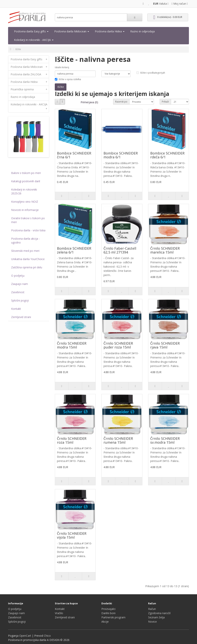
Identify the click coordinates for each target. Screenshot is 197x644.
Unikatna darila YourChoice (28, 259)
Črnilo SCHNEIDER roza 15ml (72, 440)
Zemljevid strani (21, 317)
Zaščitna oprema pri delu (27, 267)
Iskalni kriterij (62, 67)
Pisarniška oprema (30, 89)
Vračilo (59, 613)
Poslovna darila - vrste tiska (28, 230)
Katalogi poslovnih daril (26, 181)
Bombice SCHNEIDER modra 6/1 (121, 155)
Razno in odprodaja (142, 31)
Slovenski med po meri (25, 251)
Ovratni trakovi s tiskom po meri (28, 220)
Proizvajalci (108, 609)
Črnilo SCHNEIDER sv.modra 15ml (165, 440)
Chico (47, 636)
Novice (152, 622)
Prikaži (165, 102)
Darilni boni (108, 613)
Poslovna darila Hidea (110, 31)
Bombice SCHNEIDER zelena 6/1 (74, 250)
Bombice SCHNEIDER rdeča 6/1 (167, 155)
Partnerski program (113, 617)
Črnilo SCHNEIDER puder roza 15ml (118, 345)
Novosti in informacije (25, 210)
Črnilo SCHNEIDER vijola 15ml (72, 535)
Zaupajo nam (20, 284)
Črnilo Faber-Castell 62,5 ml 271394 (120, 250)
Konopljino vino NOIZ (25, 202)
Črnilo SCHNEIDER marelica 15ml (165, 250)
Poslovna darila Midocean (72, 31)
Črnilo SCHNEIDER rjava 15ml (165, 345)
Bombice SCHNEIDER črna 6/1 (74, 155)
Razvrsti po (121, 102)
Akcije (105, 622)
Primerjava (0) (89, 102)
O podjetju (18, 276)
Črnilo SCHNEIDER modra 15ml (72, 345)
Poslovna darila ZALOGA (30, 74)
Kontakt (16, 309)
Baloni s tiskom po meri (26, 173)
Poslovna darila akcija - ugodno (25, 241)
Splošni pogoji (20, 300)
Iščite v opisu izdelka (68, 79)
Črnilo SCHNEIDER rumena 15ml (118, 440)
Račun (152, 609)
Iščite (18, 49)
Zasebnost (18, 292)
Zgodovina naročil (159, 613)
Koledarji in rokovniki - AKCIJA (34, 40)
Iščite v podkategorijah (151, 73)
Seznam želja (156, 617)
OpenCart (25, 636)
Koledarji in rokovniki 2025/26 (24, 191)
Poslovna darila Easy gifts (31, 31)
